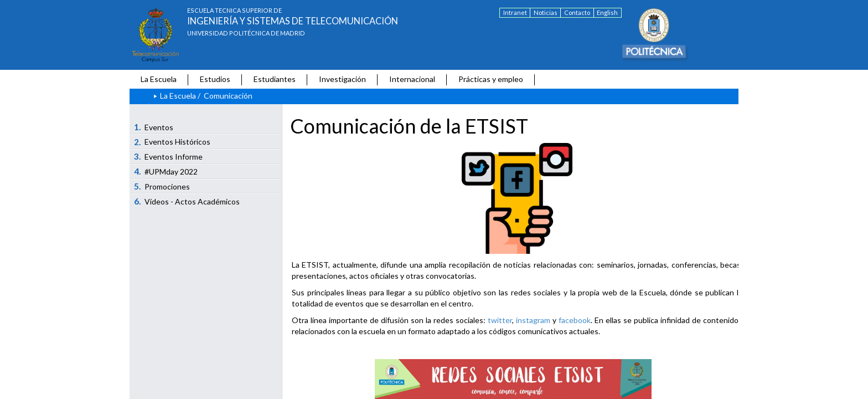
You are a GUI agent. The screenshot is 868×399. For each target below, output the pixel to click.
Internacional (412, 79)
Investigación (342, 79)
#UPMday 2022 (166, 171)
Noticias (546, 12)
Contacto (577, 12)
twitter (500, 320)
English (607, 12)
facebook (575, 320)
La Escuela (159, 79)
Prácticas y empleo (491, 79)
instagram (533, 320)
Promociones (162, 186)
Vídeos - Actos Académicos (187, 201)
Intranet (515, 12)
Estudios (215, 79)
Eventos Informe (169, 156)
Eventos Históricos (172, 142)
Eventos (154, 127)
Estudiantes (275, 79)
